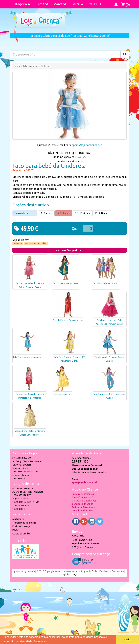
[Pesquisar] (125, 54)
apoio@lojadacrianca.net (87, 145)
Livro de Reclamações (83, 511)
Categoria (22, 4)
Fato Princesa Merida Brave (66, 283)
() (126, 5)
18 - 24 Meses (102, 213)
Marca (60, 4)
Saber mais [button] (40, 641)
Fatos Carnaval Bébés (36, 244)
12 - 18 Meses (82, 213)
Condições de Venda (82, 504)
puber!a (31, 571)
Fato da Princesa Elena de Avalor (68, 320)
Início (17, 66)
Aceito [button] (127, 640)
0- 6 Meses (47, 213)
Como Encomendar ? (82, 497)
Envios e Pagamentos (83, 494)
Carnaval (18, 244)
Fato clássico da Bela (63, 394)
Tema (42, 4)
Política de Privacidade (83, 507)
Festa (78, 4)
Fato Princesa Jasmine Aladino (27, 357)
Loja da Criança (69, 575)
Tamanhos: (22, 213)
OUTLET (95, 4)
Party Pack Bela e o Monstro (106, 283)
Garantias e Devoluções (84, 501)
